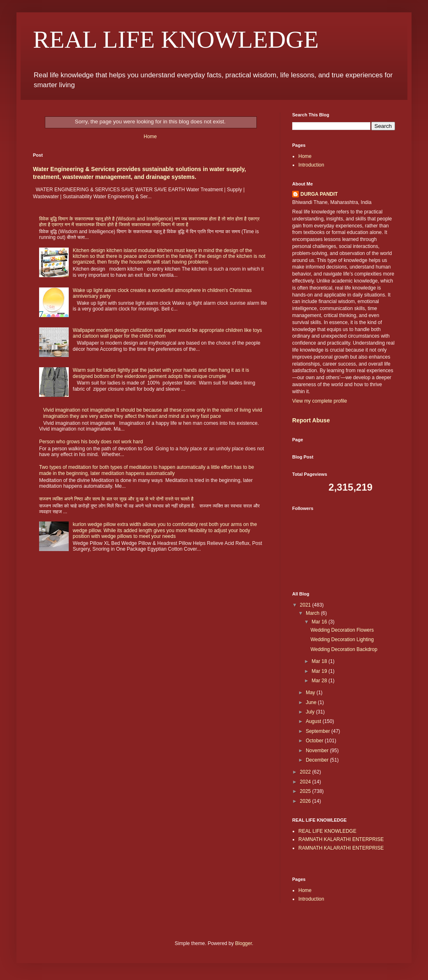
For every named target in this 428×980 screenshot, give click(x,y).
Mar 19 (320, 671)
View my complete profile (320, 401)
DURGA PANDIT (319, 194)
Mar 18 (320, 661)
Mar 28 (320, 681)
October (315, 741)
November (318, 751)
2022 (306, 772)
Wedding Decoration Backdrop (344, 649)
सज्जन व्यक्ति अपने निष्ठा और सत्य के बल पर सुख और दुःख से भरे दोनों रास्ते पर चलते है (116, 499)
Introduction (311, 165)
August (314, 721)
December (318, 760)
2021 (306, 605)
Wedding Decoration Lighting (342, 639)
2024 (306, 782)
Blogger (243, 943)
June (312, 702)
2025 (306, 791)
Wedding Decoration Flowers (342, 630)
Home (150, 137)
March (313, 613)
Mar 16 (320, 622)
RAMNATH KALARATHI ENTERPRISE (341, 839)
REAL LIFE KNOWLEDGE (176, 39)
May (311, 693)
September (319, 731)
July (311, 712)
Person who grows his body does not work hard (91, 442)
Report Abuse (311, 420)
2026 (306, 801)
